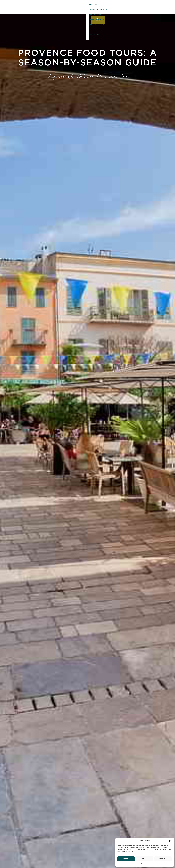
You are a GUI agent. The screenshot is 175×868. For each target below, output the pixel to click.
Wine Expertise (99, 7)
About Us (51, 7)
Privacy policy (145, 864)
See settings (163, 859)
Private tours (84, 7)
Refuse (144, 859)
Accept (126, 859)
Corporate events (67, 7)
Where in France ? (116, 7)
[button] (171, 841)
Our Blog (129, 7)
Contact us (139, 7)
